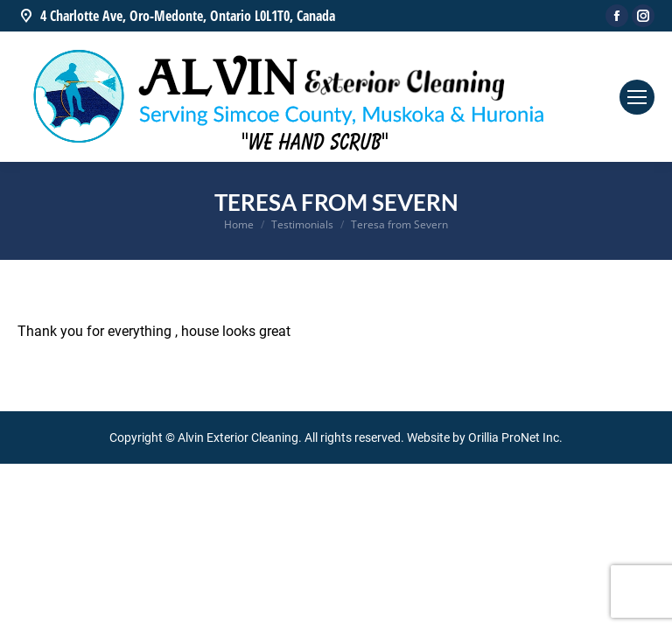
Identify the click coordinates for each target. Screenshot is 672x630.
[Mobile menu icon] (637, 97)
